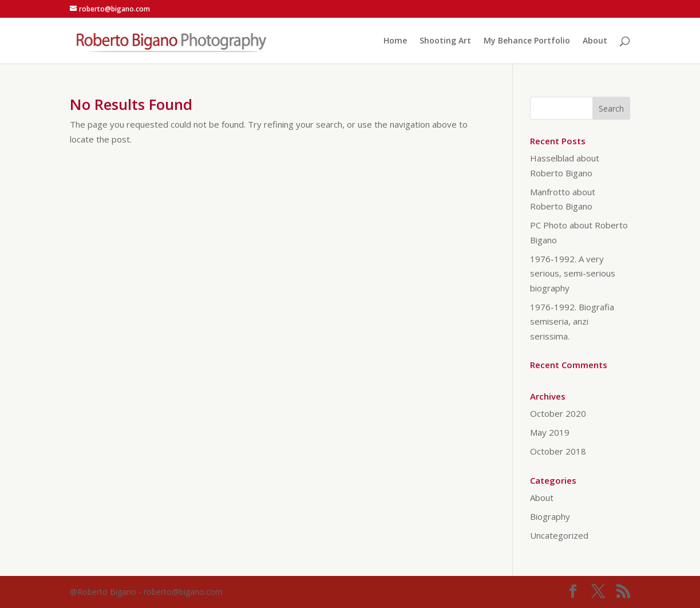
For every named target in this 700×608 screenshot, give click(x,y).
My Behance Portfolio (527, 41)
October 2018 (558, 451)
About (595, 41)
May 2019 (550, 432)
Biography (550, 516)
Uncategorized (559, 535)
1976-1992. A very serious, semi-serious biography (573, 273)
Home (395, 41)
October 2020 (558, 413)
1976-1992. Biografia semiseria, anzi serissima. (572, 321)
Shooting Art (445, 41)
